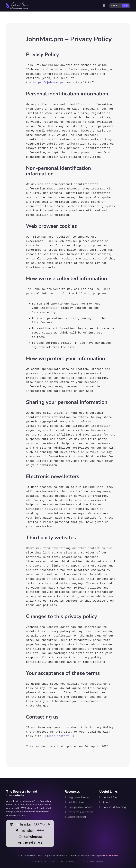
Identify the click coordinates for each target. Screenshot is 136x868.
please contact (57, 736)
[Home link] (17, 6)
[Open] (104, 6)
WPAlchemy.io (110, 856)
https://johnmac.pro (49, 83)
